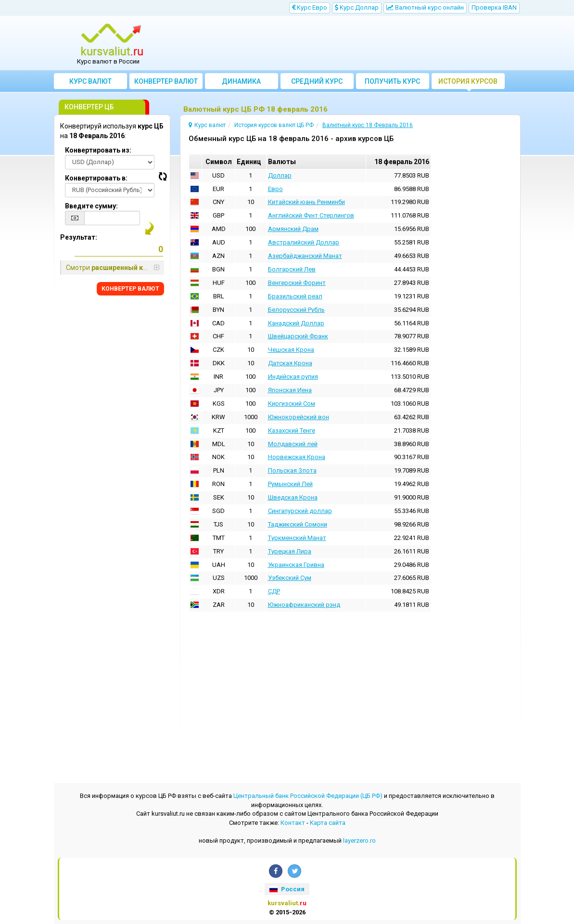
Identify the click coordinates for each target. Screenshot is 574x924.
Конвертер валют (166, 81)
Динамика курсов (241, 83)
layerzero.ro (359, 841)
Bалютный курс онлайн (425, 7)
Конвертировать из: (98, 150)
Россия (287, 889)
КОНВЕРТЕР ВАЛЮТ (130, 289)
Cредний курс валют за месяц (317, 83)
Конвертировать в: (96, 178)
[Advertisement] (345, 43)
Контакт (293, 823)
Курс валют (90, 81)
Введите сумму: (91, 206)
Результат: (79, 237)
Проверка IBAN (494, 7)
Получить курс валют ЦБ (392, 83)
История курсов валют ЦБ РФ (468, 83)
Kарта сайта (328, 823)
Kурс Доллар (357, 7)
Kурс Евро (310, 7)
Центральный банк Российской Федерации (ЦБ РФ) (308, 796)
